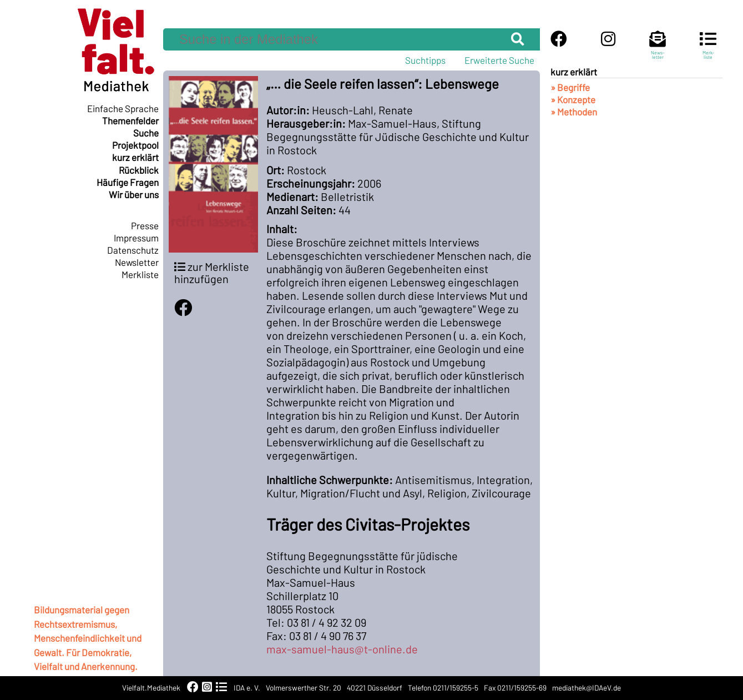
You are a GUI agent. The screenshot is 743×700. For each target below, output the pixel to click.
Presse (145, 225)
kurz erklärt (135, 157)
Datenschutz (133, 250)
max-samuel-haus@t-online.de (342, 649)
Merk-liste (708, 50)
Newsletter (137, 262)
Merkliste (140, 274)
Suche (146, 133)
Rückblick (139, 170)
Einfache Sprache (123, 108)
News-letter (658, 50)
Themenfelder (130, 120)
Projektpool (135, 145)
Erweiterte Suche (499, 60)
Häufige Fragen (128, 182)
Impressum (136, 238)
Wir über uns (134, 194)
